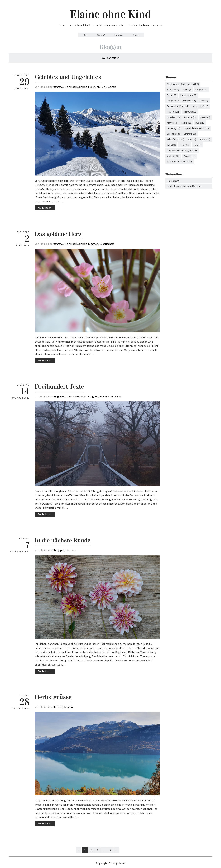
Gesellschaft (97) (201, 106)
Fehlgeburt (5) (190, 101)
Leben (92, 87)
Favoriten (119, 35)
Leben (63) (205, 117)
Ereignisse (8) (173, 101)
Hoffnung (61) (190, 112)
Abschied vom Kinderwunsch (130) (183, 84)
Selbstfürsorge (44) (176, 139)
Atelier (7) (187, 90)
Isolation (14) (190, 117)
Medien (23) (186, 123)
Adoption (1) (173, 90)
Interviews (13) (174, 117)
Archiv (136, 35)
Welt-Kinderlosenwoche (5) (179, 162)
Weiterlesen (45, 208)
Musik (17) (200, 123)
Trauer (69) (185, 145)
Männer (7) (172, 123)
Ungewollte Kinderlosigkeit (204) (182, 150)
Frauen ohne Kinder (111, 396)
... (104, 850)
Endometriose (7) (188, 95)
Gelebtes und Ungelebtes (68, 77)
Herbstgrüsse (53, 697)
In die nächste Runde (63, 540)
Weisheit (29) (189, 156)
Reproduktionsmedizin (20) (197, 128)
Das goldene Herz (58, 234)
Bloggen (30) (201, 90)
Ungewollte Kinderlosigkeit (70, 87)
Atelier (100, 87)
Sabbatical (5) (174, 134)
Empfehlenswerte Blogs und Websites (184, 186)
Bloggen (111, 87)
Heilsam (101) (173, 112)
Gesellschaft (107, 244)
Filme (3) (204, 101)
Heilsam (70, 550)
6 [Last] (110, 850)
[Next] (116, 850)
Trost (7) (197, 145)
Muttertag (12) (174, 128)
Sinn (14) (192, 139)
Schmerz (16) (190, 134)
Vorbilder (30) (173, 156)
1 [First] (85, 850)
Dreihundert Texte (59, 387)
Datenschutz (173, 181)
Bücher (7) (172, 95)
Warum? (101, 35)
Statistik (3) (205, 139)
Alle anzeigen (110, 58)
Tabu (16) (171, 145)
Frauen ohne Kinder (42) (178, 106)
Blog (85, 35)
